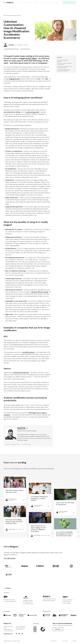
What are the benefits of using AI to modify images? (66, 64)
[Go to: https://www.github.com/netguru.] (19, 634)
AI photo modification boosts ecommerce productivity (66, 70)
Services (19, 3)
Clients (42, 3)
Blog (5, 15)
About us (49, 3)
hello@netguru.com (8, 634)
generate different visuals (40, 292)
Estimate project (70, 3)
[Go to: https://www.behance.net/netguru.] (17, 634)
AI (39, 79)
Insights (56, 3)
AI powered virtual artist (22, 373)
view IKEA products (29, 352)
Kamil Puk (12, 45)
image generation (14, 79)
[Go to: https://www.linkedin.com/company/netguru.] (22, 634)
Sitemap (75, 641)
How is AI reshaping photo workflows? (66, 61)
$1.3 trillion (33, 58)
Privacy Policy (54, 641)
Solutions (35, 3)
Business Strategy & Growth (14, 15)
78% (47, 79)
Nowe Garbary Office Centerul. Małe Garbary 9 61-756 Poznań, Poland (9, 629)
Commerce (27, 3)
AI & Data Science (25, 49)
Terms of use (65, 641)
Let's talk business (10, 558)
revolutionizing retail (32, 112)
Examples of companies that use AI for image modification (66, 67)
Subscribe (58, 629)
